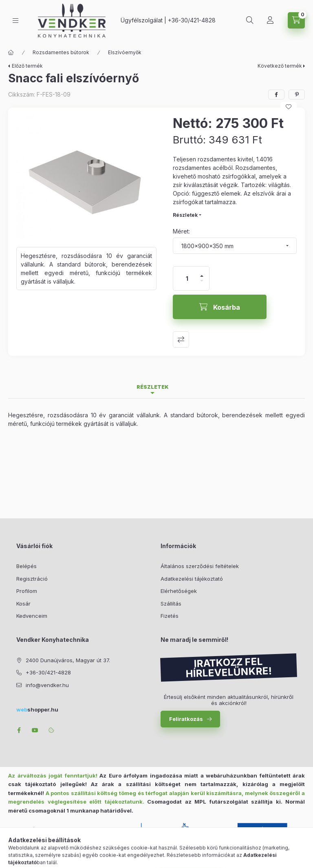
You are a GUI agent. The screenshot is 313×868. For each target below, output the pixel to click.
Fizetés (170, 616)
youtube (35, 730)
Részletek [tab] (153, 387)
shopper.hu (37, 709)
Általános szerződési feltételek (200, 566)
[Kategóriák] (15, 21)
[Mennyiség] (187, 278)
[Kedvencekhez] (289, 107)
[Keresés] (250, 20)
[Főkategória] (11, 53)
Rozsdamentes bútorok (61, 52)
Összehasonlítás (181, 339)
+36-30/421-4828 (192, 20)
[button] (86, 177)
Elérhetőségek (179, 591)
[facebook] (276, 95)
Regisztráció (32, 579)
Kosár (23, 604)
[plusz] (202, 272)
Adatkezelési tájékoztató (192, 579)
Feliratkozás (186, 719)
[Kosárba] (220, 307)
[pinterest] (297, 95)
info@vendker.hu (47, 685)
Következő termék (280, 66)
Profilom (27, 591)
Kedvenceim (32, 616)
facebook (19, 730)
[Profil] (270, 20)
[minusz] (202, 284)
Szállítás (171, 604)
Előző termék (27, 66)
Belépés (26, 566)
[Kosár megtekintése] (296, 20)
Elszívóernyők (125, 52)
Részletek (185, 215)
